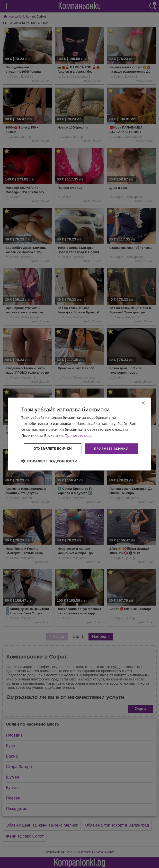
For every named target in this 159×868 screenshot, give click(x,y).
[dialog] (80, 434)
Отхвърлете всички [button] (80, 455)
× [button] (143, 396)
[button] (49, 468)
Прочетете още (78, 429)
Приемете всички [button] (80, 442)
